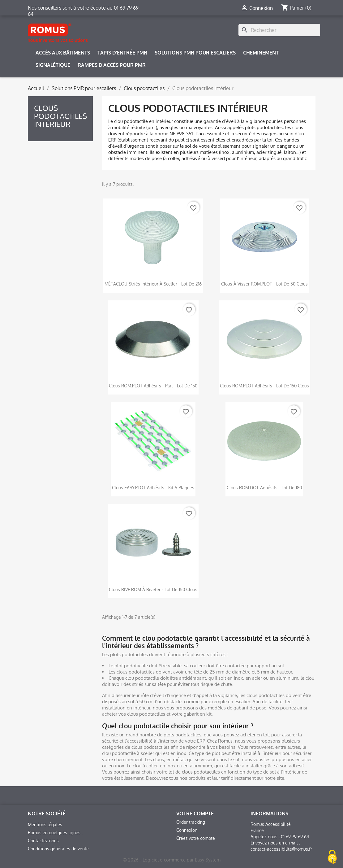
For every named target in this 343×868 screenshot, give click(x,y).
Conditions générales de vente (58, 849)
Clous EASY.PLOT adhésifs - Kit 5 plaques (153, 488)
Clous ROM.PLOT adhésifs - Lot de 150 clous (264, 386)
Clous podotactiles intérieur (60, 116)
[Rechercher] (279, 30)
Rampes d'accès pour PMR (112, 65)
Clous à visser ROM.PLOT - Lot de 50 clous (264, 284)
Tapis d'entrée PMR (122, 53)
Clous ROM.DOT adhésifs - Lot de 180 (264, 488)
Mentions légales (45, 824)
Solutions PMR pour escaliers (195, 53)
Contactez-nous (43, 841)
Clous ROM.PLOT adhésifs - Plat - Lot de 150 (153, 386)
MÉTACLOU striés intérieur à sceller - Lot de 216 (153, 284)
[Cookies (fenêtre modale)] (332, 857)
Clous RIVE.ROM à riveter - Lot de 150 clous (153, 589)
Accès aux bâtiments (63, 53)
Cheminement (261, 53)
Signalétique (53, 65)
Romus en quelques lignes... (56, 833)
